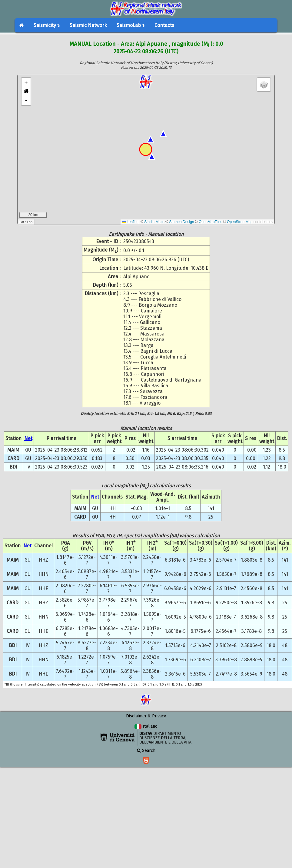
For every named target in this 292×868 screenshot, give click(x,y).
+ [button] (26, 82)
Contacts (164, 25)
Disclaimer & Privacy (146, 716)
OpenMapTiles (211, 222)
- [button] (26, 101)
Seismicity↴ (47, 25)
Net (28, 438)
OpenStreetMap (240, 222)
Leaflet (130, 222)
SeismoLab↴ (131, 25)
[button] (26, 92)
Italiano (146, 726)
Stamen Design (181, 222)
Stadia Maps (154, 222)
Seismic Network (88, 25)
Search (146, 751)
